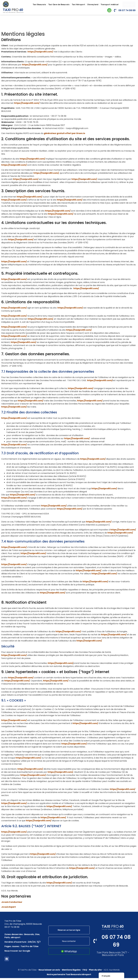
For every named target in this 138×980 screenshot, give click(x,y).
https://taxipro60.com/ (40, 52)
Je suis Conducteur (12, 902)
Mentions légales (71, 972)
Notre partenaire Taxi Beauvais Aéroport (69, 976)
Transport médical (110, 4)
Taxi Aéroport (79, 4)
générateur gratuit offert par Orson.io (64, 133)
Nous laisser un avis (49, 972)
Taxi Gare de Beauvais (59, 4)
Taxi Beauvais (39, 4)
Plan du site (95, 972)
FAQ (85, 972)
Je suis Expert (9, 907)
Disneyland (93, 4)
